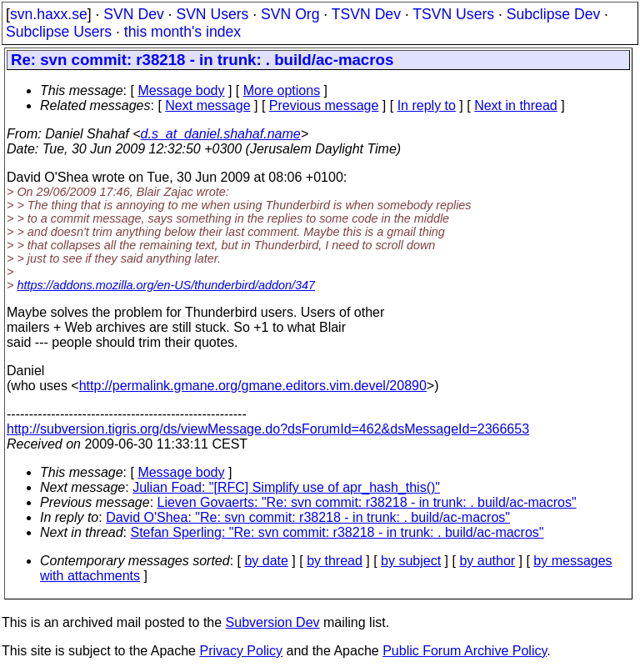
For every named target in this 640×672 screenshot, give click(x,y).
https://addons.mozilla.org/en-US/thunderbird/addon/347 (166, 285)
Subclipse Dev (553, 14)
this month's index (182, 32)
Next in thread (516, 105)
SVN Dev (133, 14)
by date (266, 561)
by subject (411, 561)
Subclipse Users (59, 32)
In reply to (427, 105)
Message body (181, 90)
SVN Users (212, 14)
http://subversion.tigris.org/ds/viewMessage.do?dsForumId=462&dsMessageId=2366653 (268, 429)
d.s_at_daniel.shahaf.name (221, 134)
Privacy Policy (241, 651)
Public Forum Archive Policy (465, 651)
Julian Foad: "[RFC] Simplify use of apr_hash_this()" (286, 487)
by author (487, 561)
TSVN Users (453, 14)
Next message (207, 105)
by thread (335, 561)
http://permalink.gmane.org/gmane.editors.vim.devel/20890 (253, 386)
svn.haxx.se (49, 14)
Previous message (324, 105)
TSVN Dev (366, 14)
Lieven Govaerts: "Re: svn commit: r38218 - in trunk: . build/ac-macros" (367, 502)
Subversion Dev (273, 622)
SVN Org (290, 14)
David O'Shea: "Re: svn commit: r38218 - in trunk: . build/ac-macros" (308, 517)
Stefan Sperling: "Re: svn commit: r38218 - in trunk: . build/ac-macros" (337, 532)
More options (282, 90)
